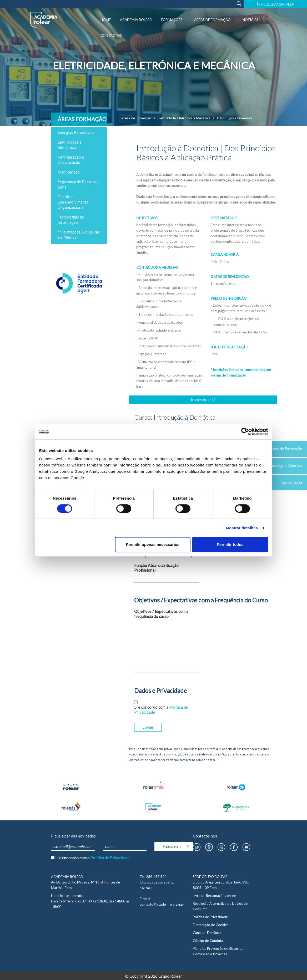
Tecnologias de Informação (71, 220)
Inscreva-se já (203, 400)
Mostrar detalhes (242, 528)
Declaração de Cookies (211, 925)
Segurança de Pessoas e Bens (79, 184)
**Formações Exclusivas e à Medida (79, 235)
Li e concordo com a (161, 710)
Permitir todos (230, 544)
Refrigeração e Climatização (71, 160)
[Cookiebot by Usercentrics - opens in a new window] (245, 431)
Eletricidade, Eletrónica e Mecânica (184, 118)
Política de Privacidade (110, 858)
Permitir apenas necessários (153, 544)
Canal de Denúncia (207, 933)
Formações (172, 20)
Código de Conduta (208, 941)
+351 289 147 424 (277, 4)
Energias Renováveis (76, 132)
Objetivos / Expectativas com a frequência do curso (161, 614)
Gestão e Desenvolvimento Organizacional (73, 202)
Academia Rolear (136, 20)
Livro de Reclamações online (214, 896)
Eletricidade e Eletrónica (70, 145)
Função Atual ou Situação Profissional (156, 568)
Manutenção (69, 172)
